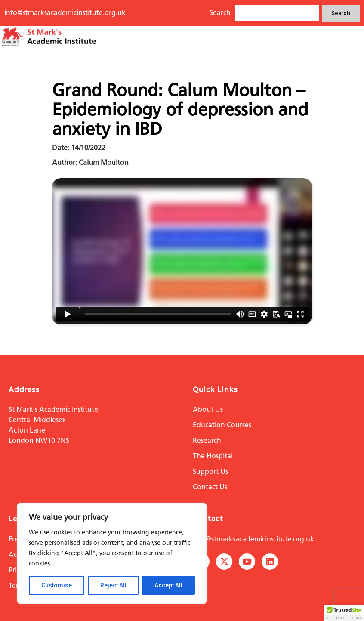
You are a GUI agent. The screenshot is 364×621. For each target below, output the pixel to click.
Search (341, 13)
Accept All (168, 585)
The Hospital (213, 456)
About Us (208, 409)
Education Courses (222, 425)
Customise (57, 585)
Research (207, 440)
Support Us (210, 471)
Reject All (113, 585)
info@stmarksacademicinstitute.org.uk (65, 13)
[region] (112, 553)
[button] (353, 38)
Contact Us (210, 487)
